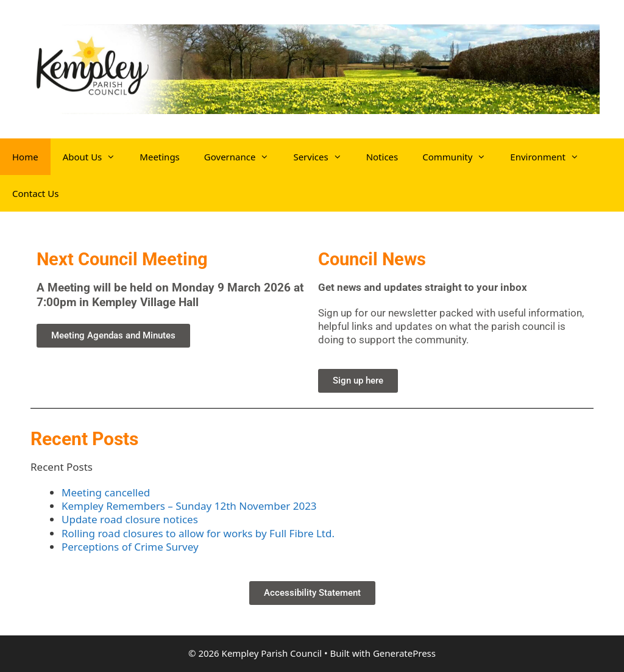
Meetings (160, 157)
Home (25, 157)
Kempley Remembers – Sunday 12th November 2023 (189, 506)
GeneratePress (404, 653)
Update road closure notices (130, 519)
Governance (243, 157)
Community (460, 157)
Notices (382, 157)
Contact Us (35, 193)
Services (323, 157)
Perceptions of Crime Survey (130, 547)
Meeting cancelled (106, 492)
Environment (551, 157)
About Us (95, 157)
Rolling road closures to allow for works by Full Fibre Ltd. (198, 533)
